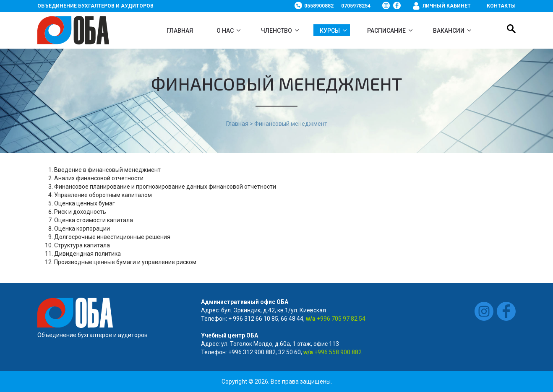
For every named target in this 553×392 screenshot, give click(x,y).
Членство (276, 31)
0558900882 (319, 6)
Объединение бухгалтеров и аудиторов (95, 6)
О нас (225, 31)
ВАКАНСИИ (449, 31)
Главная (180, 31)
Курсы (330, 31)
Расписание (386, 31)
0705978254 (356, 6)
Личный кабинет (447, 6)
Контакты (501, 6)
